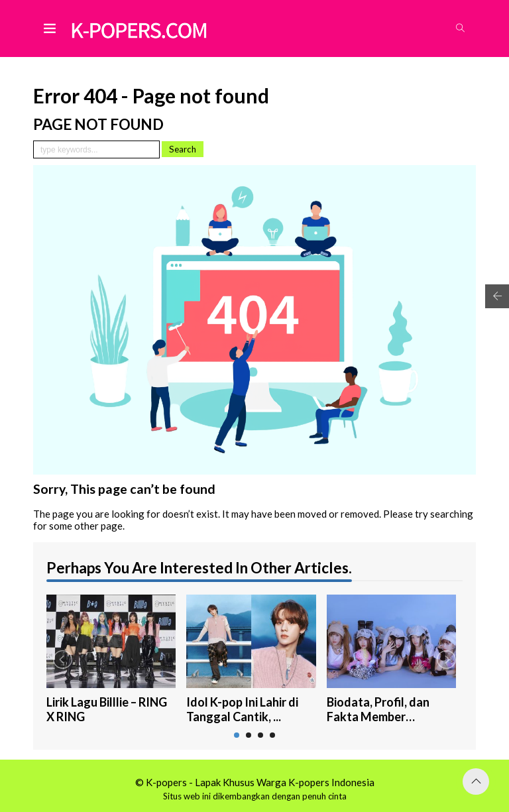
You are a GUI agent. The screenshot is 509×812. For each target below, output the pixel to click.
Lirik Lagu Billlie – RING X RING (107, 710)
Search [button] (183, 149)
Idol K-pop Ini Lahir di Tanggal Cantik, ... (242, 710)
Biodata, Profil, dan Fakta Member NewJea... (378, 710)
